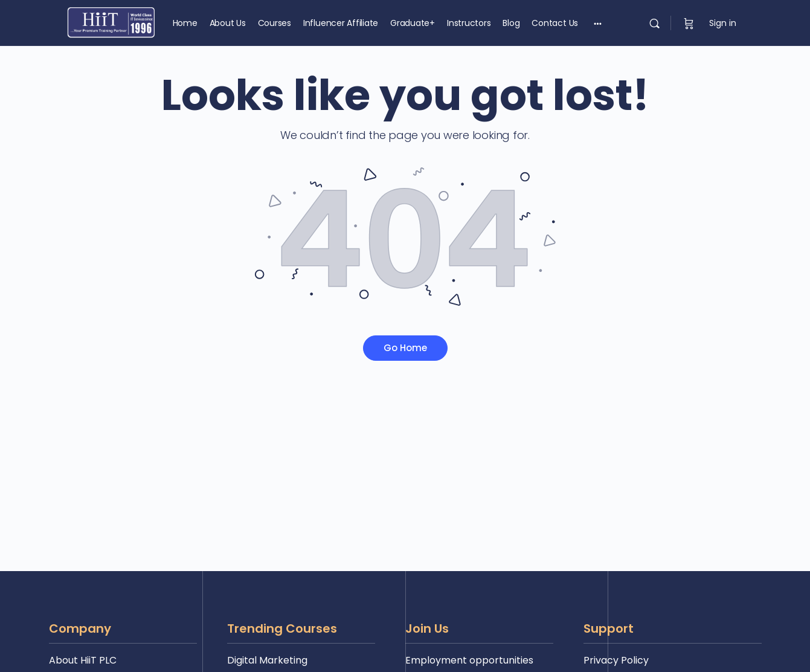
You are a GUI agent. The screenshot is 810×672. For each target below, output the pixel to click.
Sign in (723, 23)
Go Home (405, 348)
